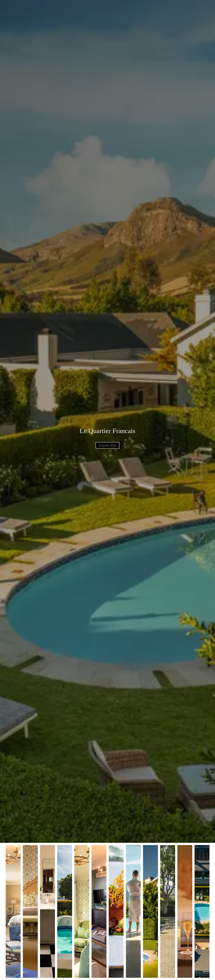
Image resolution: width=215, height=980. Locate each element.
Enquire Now (107, 445)
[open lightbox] (13, 911)
